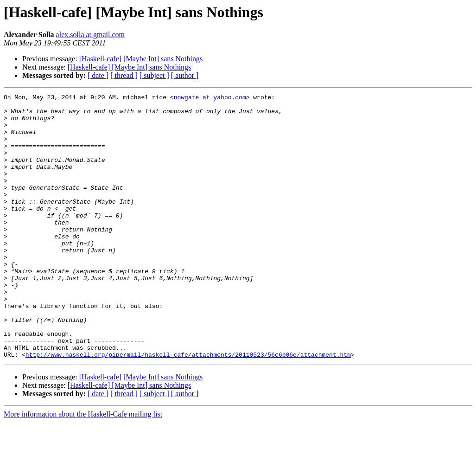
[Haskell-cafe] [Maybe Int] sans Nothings (141, 59)
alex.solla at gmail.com (90, 35)
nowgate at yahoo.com (210, 98)
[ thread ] (124, 75)
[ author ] (185, 75)
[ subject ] (154, 75)
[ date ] (98, 75)
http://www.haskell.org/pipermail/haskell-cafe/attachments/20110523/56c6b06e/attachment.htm (188, 407)
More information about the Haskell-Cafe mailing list (83, 467)
